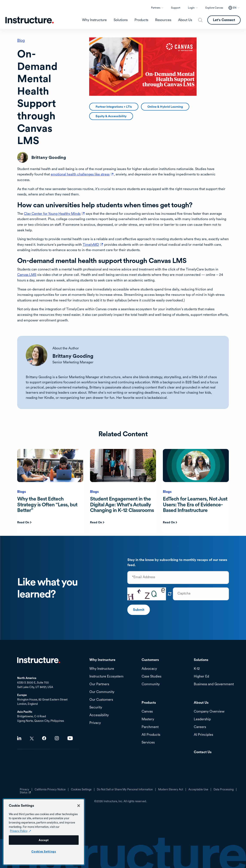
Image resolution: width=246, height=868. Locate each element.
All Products (151, 735)
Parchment (150, 727)
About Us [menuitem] (185, 20)
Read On (23, 522)
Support (176, 8)
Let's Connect (224, 20)
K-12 (197, 669)
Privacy (95, 723)
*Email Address (144, 577)
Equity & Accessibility (111, 116)
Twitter (32, 738)
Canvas (147, 712)
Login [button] (191, 8)
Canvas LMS (27, 275)
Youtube (70, 738)
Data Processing (224, 790)
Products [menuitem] (141, 20)
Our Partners (99, 684)
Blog (21, 40)
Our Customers (101, 700)
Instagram (57, 738)
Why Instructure (102, 669)
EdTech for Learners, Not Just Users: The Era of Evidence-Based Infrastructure (195, 504)
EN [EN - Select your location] (235, 8)
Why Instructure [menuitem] (94, 20)
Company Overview (209, 712)
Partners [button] (156, 8)
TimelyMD (93, 245)
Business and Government (214, 684)
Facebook (44, 738)
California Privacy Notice (50, 790)
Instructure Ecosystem (106, 677)
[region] (44, 832)
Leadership (202, 719)
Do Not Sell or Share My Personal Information (125, 790)
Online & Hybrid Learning (165, 107)
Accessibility (99, 715)
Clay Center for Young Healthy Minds (54, 214)
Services (148, 743)
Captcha (184, 593)
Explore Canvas (214, 8)
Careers (200, 727)
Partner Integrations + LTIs (114, 107)
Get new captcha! (170, 594)
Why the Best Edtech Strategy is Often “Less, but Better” (47, 504)
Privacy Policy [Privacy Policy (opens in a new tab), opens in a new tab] (19, 831)
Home (39, 660)
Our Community (102, 692)
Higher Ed (201, 677)
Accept (44, 840)
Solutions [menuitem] (121, 20)
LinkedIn (19, 738)
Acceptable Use (198, 790)
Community (151, 684)
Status (26, 794)
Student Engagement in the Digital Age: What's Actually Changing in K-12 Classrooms (122, 504)
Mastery (148, 719)
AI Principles (203, 735)
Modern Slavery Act (171, 790)
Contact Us (203, 752)
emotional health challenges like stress (82, 174)
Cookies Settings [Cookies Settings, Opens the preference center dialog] (44, 851)
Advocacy (149, 669)
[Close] (79, 806)
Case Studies (151, 677)
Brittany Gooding (73, 356)
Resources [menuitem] (163, 20)
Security (96, 707)
